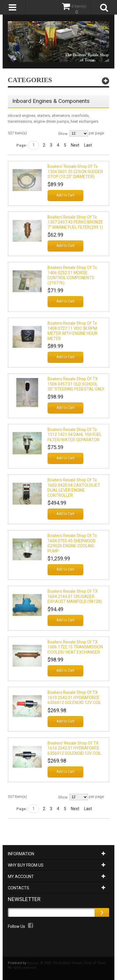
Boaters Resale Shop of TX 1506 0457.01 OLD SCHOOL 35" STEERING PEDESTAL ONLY (76, 384)
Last (88, 145)
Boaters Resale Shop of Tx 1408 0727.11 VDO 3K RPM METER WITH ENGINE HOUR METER (73, 331)
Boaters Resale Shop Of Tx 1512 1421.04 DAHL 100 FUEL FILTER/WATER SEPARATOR (75, 435)
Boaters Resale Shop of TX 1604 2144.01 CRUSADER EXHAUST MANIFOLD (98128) (75, 596)
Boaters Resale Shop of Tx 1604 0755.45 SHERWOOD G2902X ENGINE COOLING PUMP (72, 543)
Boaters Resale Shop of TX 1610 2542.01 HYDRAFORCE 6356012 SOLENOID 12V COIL (74, 697)
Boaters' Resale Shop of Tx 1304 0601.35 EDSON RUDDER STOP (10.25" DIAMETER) (75, 171)
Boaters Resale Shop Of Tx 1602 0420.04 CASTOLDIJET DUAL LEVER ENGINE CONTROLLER (74, 488)
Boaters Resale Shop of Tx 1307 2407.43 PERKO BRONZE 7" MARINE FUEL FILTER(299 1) (75, 222)
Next (75, 145)
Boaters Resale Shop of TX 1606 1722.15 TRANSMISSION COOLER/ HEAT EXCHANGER (75, 647)
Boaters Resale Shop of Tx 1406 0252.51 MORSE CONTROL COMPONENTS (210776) (72, 275)
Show (63, 134)
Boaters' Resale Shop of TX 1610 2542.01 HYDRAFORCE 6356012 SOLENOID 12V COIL (74, 748)
